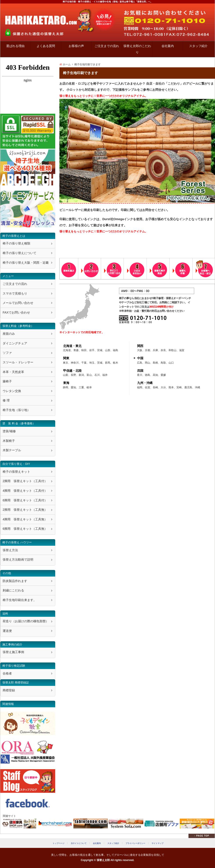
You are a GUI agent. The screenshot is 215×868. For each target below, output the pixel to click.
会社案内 (168, 46)
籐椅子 (7, 381)
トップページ (59, 843)
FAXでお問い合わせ (16, 312)
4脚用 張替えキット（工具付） (25, 491)
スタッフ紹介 (198, 46)
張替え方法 (10, 550)
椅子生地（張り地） (16, 410)
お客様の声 (76, 46)
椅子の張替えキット (16, 472)
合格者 (7, 673)
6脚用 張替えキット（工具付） (25, 500)
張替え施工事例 (13, 652)
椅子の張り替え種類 (16, 243)
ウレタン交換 (12, 391)
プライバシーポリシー (135, 843)
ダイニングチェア (15, 343)
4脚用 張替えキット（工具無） (25, 519)
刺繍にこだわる (13, 590)
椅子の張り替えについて (20, 253)
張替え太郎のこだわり (137, 49)
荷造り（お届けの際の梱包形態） (26, 621)
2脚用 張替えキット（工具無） (25, 510)
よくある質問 (46, 46)
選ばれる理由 (15, 46)
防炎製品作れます (15, 581)
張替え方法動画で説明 (18, 559)
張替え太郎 (103, 860)
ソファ (7, 353)
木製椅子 (9, 441)
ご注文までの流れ (107, 46)
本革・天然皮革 (13, 372)
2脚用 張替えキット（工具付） (25, 481)
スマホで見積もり (15, 293)
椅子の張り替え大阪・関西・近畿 (26, 263)
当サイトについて (79, 843)
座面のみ (9, 334)
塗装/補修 (9, 431)
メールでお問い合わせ (18, 303)
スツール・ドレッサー (18, 362)
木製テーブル (12, 450)
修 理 (6, 400)
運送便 (7, 631)
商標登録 (9, 690)
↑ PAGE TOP (202, 836)
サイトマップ (158, 843)
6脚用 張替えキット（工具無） (25, 529)
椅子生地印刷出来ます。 (20, 600)
